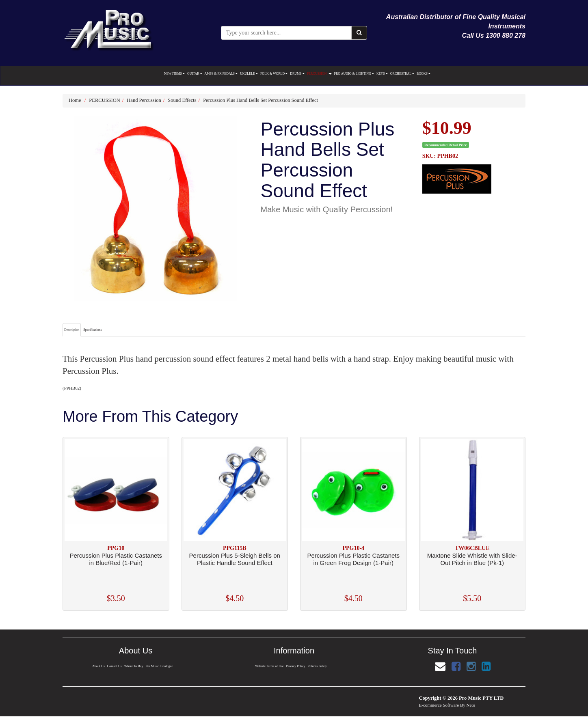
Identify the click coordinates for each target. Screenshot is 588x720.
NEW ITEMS (174, 74)
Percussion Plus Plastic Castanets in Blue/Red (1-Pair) (116, 559)
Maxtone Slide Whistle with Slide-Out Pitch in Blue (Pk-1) (472, 559)
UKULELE (249, 74)
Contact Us (114, 666)
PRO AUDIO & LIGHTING (354, 74)
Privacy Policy (296, 666)
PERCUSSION (319, 74)
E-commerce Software (439, 705)
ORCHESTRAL (402, 74)
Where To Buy (134, 666)
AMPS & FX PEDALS (221, 74)
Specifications (92, 330)
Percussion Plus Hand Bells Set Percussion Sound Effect (260, 100)
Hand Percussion (144, 100)
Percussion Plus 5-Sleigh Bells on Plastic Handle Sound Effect (235, 559)
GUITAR (195, 74)
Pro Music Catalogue (160, 666)
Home (75, 100)
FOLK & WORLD (274, 74)
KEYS (382, 74)
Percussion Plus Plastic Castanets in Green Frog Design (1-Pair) (353, 559)
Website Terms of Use (269, 666)
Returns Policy (318, 666)
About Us (97, 666)
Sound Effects (182, 100)
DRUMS (297, 74)
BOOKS (424, 74)
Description (72, 330)
